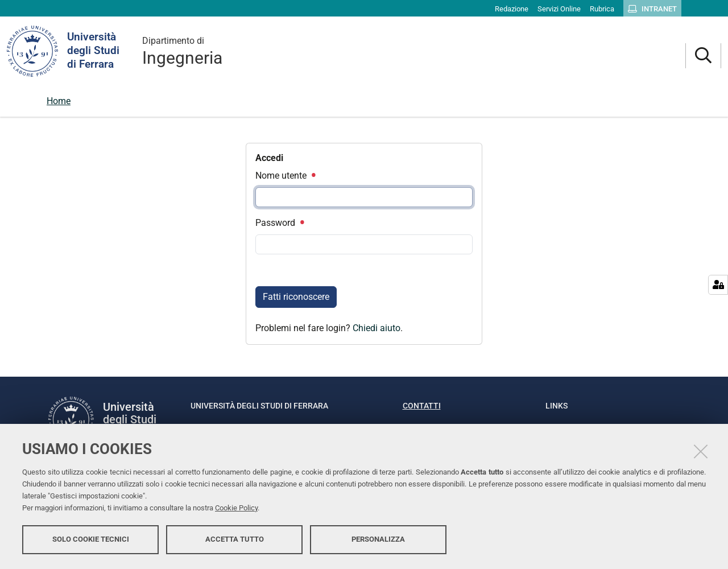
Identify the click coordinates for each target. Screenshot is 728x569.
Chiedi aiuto (377, 328)
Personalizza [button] (378, 539)
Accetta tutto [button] (235, 539)
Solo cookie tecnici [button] (91, 539)
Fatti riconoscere (296, 297)
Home (59, 101)
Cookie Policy (236, 508)
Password (279, 223)
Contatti (422, 406)
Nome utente (285, 176)
